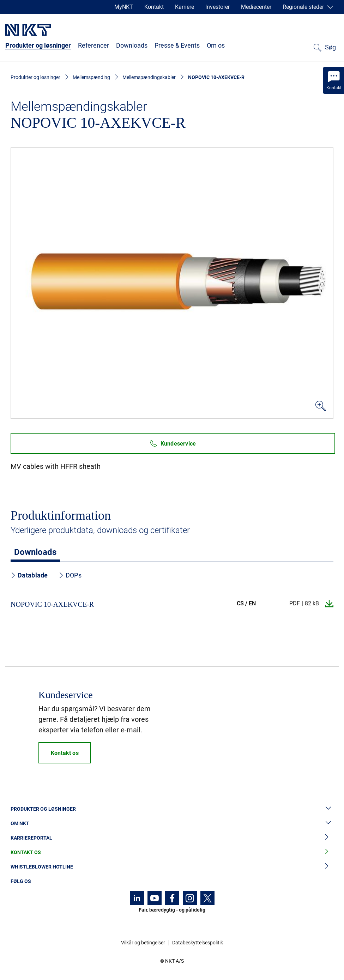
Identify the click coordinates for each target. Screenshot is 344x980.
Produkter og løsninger (38, 45)
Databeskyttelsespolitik (198, 943)
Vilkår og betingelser (143, 943)
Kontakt (154, 7)
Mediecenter (256, 7)
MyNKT (124, 7)
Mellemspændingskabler (149, 77)
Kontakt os (172, 852)
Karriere (185, 7)
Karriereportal (172, 838)
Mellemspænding (91, 77)
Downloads (132, 45)
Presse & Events (177, 45)
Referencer (93, 45)
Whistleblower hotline (172, 867)
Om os (216, 45)
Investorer (218, 7)
